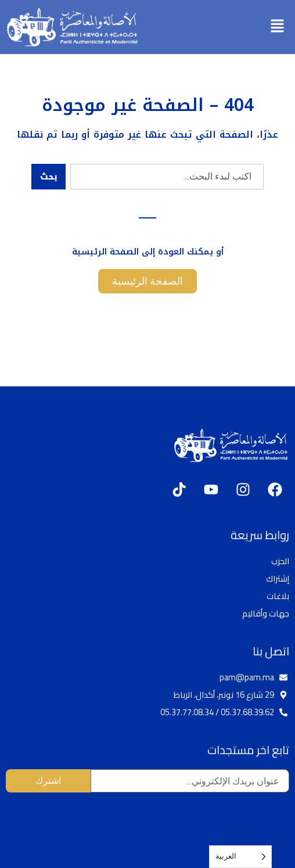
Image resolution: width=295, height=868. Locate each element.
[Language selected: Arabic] (240, 857)
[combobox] (167, 177)
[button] (278, 27)
